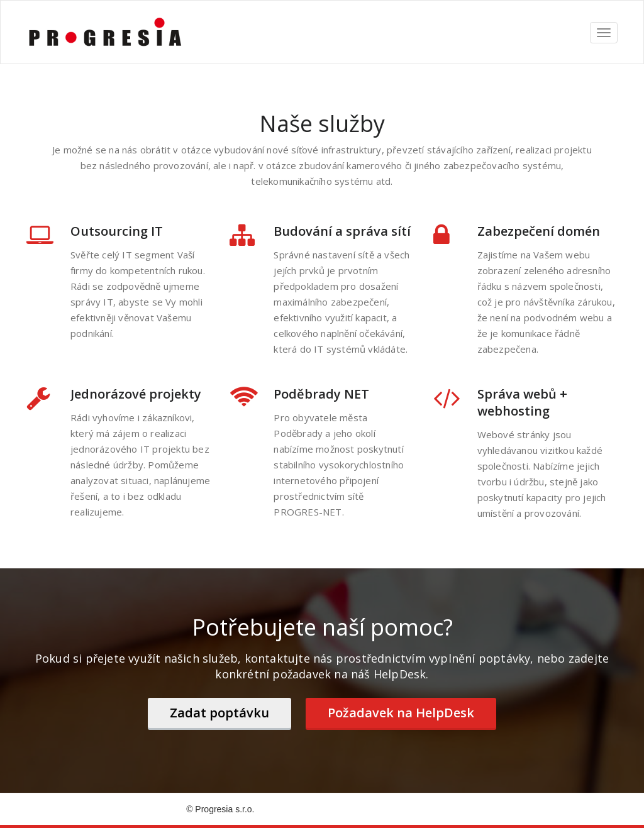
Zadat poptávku (219, 713)
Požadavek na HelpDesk (401, 713)
